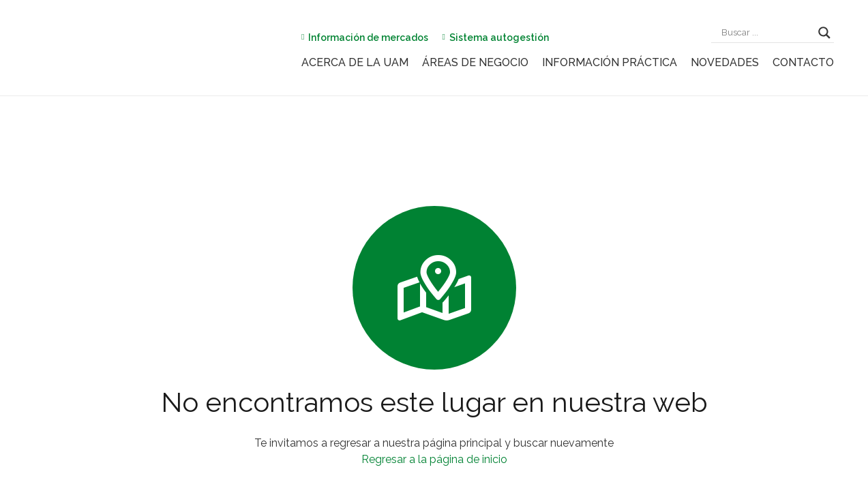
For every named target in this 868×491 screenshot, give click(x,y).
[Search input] (766, 33)
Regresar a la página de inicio (434, 459)
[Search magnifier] (824, 33)
